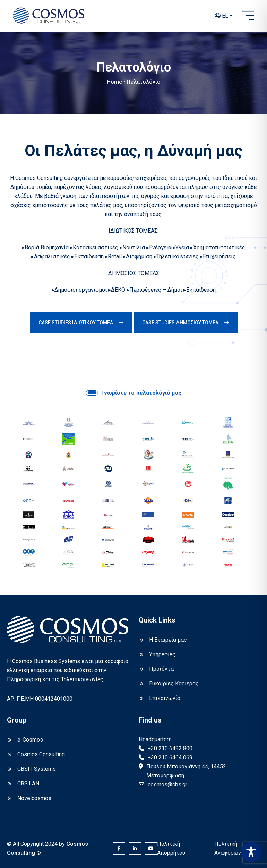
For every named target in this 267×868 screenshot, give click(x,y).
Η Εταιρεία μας (168, 640)
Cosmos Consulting (41, 754)
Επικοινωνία (165, 698)
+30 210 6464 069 (170, 757)
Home (114, 82)
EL (222, 16)
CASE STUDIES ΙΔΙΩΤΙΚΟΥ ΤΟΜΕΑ (81, 323)
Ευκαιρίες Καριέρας (174, 683)
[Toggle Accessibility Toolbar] (251, 852)
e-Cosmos (30, 740)
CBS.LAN (28, 783)
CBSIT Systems (37, 769)
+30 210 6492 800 (170, 748)
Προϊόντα (161, 669)
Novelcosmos (34, 798)
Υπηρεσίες (162, 654)
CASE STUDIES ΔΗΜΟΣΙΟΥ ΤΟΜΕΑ (186, 323)
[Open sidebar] (248, 16)
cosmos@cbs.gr (167, 784)
